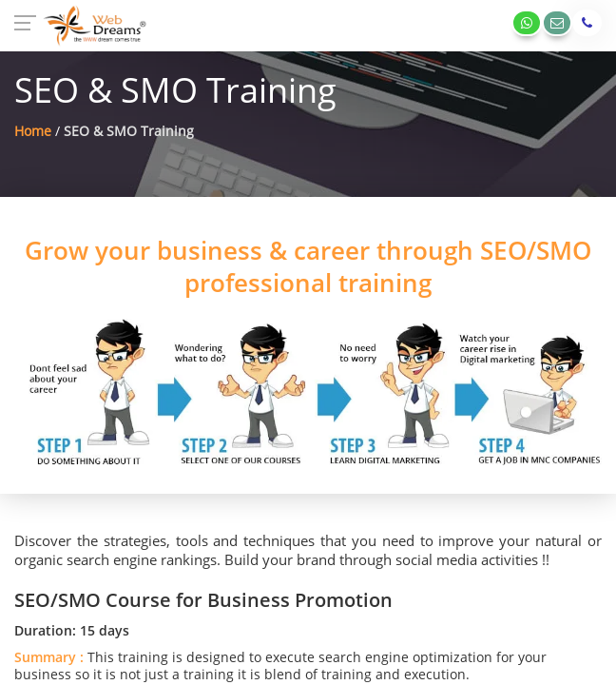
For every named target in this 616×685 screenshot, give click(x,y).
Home (33, 131)
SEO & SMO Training (129, 131)
